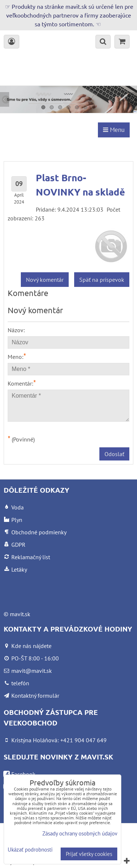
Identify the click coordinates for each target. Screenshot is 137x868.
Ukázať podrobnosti (30, 850)
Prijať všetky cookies (89, 854)
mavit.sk (20, 614)
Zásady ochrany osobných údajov (80, 833)
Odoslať (114, 454)
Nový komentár (45, 280)
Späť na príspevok (102, 280)
